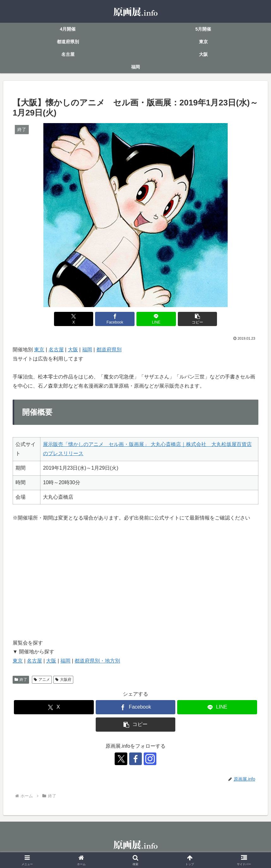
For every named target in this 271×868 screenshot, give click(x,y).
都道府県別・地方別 (97, 661)
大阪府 (63, 680)
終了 (21, 680)
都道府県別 (109, 350)
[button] (197, 319)
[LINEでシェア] (156, 319)
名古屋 (56, 350)
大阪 (73, 350)
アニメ (42, 680)
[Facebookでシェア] (115, 319)
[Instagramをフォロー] (150, 759)
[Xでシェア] (74, 319)
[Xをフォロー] (121, 759)
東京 (39, 350)
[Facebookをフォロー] (135, 759)
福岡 (87, 350)
